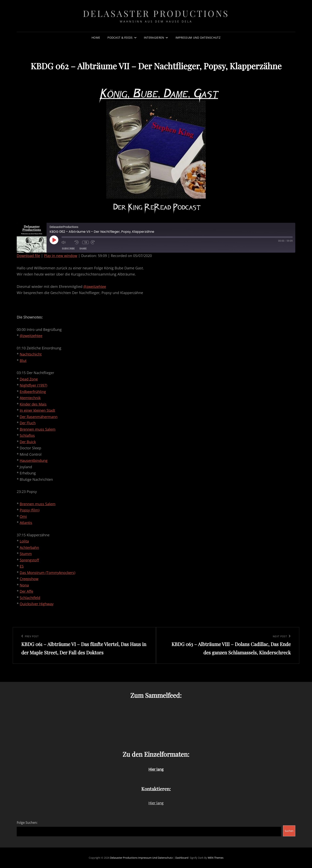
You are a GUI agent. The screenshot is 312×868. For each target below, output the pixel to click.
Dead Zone (29, 379)
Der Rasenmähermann (39, 417)
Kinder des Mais (33, 404)
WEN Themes (216, 858)
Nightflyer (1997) (33, 385)
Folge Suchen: (27, 823)
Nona (24, 585)
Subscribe (68, 249)
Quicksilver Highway (37, 604)
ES (22, 566)
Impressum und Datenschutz (198, 38)
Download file (28, 256)
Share (83, 249)
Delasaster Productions (156, 13)
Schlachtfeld (30, 598)
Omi (23, 516)
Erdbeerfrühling (33, 392)
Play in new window (61, 256)
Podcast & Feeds (120, 38)
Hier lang (156, 803)
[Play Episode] (54, 240)
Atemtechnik (30, 398)
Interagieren (154, 38)
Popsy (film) (30, 510)
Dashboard (182, 858)
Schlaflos (27, 435)
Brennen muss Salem (38, 429)
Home (96, 38)
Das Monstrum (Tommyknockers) (47, 573)
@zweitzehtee (95, 286)
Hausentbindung (34, 460)
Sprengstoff (29, 560)
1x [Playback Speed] (86, 242)
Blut (23, 361)
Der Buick (28, 442)
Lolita (24, 541)
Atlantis (26, 523)
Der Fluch (28, 423)
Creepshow (29, 579)
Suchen (289, 831)
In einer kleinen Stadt (37, 410)
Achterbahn (29, 547)
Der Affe (26, 591)
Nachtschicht (31, 354)
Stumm (26, 554)
